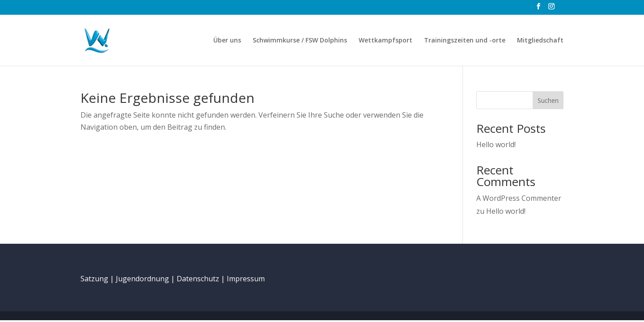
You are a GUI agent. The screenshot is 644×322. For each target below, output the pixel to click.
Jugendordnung (142, 279)
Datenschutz (198, 279)
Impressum (246, 279)
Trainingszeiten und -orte (465, 41)
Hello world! (496, 144)
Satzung (94, 279)
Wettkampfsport (386, 41)
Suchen (548, 100)
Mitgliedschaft (540, 41)
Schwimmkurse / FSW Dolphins (300, 41)
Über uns (227, 41)
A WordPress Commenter (519, 198)
